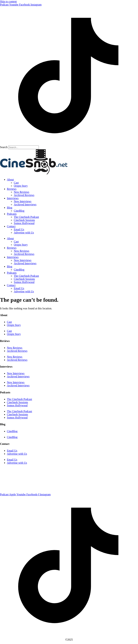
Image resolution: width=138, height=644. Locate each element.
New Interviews (23, 201)
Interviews (13, 198)
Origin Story (21, 186)
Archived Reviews (24, 195)
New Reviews (21, 192)
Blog (10, 208)
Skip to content (8, 1)
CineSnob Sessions (24, 220)
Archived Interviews (25, 204)
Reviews (12, 189)
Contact (11, 226)
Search (4, 147)
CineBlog (19, 211)
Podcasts (12, 214)
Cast (16, 183)
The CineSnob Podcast (26, 217)
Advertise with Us (24, 233)
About (10, 180)
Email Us (19, 229)
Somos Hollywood (24, 223)
